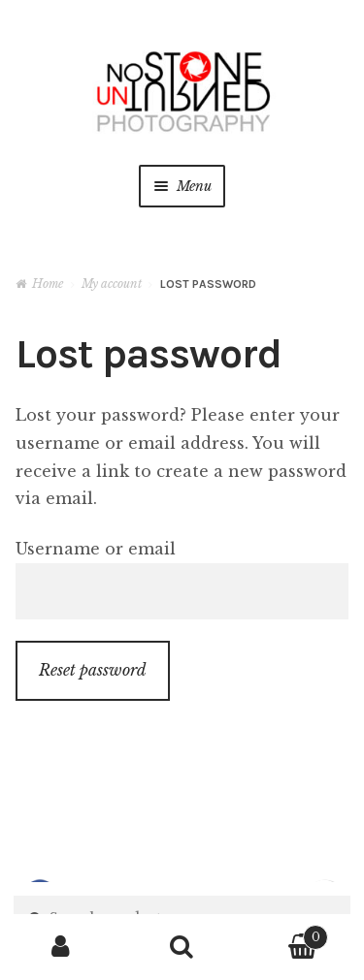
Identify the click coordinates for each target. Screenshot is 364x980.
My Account (61, 947)
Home (48, 284)
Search (182, 947)
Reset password (93, 670)
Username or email (96, 549)
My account (112, 284)
